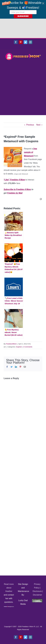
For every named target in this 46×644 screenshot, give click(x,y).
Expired (19, 327)
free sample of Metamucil (30, 133)
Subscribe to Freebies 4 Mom (17, 170)
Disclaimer (37, 575)
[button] (23, 9)
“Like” (14, 160)
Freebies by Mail (15, 174)
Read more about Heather (9, 568)
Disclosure (37, 572)
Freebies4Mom (11, 324)
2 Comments (28, 327)
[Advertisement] (23, 69)
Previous (30, 105)
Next (38, 105)
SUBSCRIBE (23, 16)
